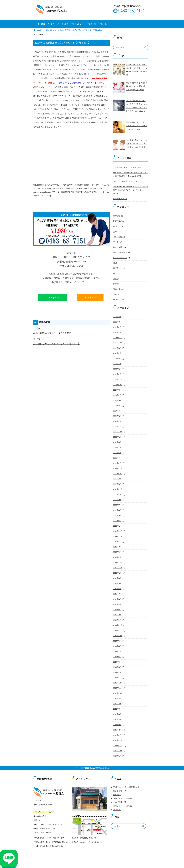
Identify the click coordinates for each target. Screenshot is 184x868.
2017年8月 (117, 631)
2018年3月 (117, 595)
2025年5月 (117, 353)
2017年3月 (117, 652)
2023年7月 (117, 436)
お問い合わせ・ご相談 (123, 789)
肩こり (116, 264)
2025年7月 (117, 343)
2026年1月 (117, 323)
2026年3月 (117, 312)
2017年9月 (117, 626)
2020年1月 (117, 513)
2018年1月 (117, 606)
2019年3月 (117, 533)
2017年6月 (117, 642)
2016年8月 (117, 683)
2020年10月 (118, 482)
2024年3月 (117, 405)
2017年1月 (117, 662)
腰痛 (115, 269)
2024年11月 (118, 369)
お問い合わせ (103, 24)
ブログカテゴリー (78, 24)
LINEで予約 (52, 298)
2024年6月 (117, 389)
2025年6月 (117, 348)
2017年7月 (117, 636)
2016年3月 (117, 709)
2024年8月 (117, 379)
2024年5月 (117, 395)
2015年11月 (118, 729)
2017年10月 (118, 621)
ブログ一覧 (92, 24)
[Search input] (129, 47)
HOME (41, 24)
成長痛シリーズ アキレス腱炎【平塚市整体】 (57, 344)
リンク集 (117, 793)
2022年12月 (118, 456)
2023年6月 (117, 441)
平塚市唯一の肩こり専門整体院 (126, 770)
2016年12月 (118, 667)
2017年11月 (118, 616)
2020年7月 (117, 492)
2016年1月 (117, 719)
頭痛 (115, 285)
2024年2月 (117, 410)
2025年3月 (117, 358)
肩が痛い (116, 259)
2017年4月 (117, 647)
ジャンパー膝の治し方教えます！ (125, 177)
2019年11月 (118, 523)
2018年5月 (117, 585)
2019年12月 (118, 518)
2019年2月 (117, 539)
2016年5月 (117, 698)
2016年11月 (118, 673)
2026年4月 (117, 307)
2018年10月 (118, 559)
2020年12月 (118, 477)
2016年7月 (117, 688)
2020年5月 (117, 503)
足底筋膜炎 (117, 213)
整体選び (116, 208)
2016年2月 (117, 714)
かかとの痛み (118, 228)
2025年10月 (118, 333)
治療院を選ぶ (118, 238)
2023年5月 (117, 446)
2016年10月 (118, 678)
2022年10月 (118, 461)
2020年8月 (117, 487)
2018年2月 (117, 600)
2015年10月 (118, 734)
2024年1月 (117, 415)
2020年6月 (117, 498)
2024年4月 (117, 400)
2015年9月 (117, 739)
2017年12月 (118, 611)
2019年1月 (117, 544)
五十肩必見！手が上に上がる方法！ (126, 163)
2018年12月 (118, 549)
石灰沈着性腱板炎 (120, 244)
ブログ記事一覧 (120, 785)
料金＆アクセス (53, 24)
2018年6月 (117, 580)
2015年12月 (118, 724)
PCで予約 (90, 298)
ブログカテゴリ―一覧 (123, 782)
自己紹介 (65, 24)
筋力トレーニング (120, 249)
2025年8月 (117, 338)
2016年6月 (117, 693)
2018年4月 (117, 590)
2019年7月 (117, 528)
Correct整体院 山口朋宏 (99, 751)
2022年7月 (117, 467)
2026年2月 (117, 317)
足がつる (116, 218)
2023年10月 (118, 425)
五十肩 (116, 233)
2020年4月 (117, 508)
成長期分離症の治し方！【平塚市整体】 (53, 333)
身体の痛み (117, 280)
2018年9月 (117, 564)
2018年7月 (117, 575)
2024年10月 (118, 374)
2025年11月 (118, 328)
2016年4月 (117, 703)
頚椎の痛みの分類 (120, 191)
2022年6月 (117, 472)
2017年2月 (117, 657)
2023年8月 (117, 431)
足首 (115, 275)
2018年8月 (117, 570)
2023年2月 (117, 451)
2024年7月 (117, 384)
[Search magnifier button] (146, 47)
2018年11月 (118, 554)
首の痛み (116, 290)
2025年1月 (117, 364)
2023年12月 (118, 420)
